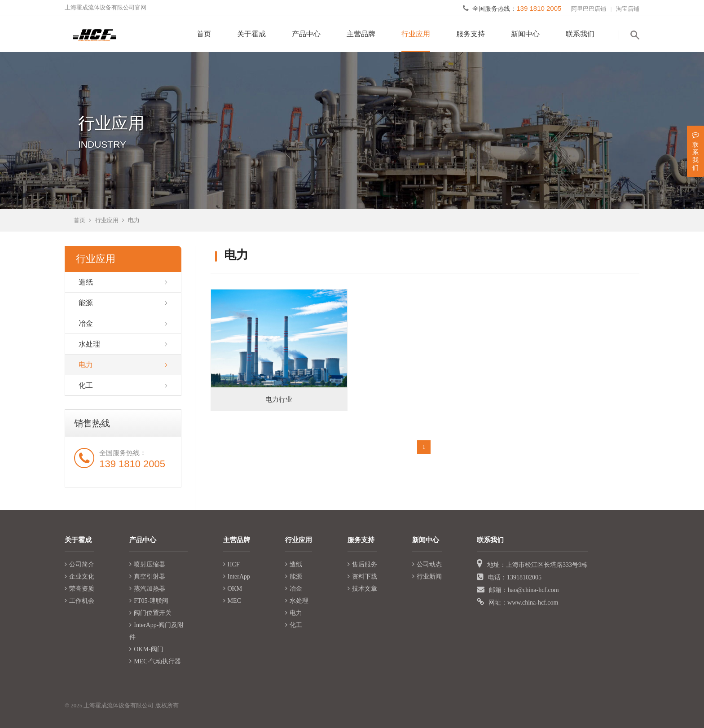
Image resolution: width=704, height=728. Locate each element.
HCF (231, 564)
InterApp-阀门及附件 (156, 631)
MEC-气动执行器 (155, 661)
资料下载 (362, 577)
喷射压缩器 (147, 564)
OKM (233, 589)
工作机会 (79, 601)
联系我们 (580, 34)
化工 (86, 385)
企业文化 (79, 577)
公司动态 (427, 564)
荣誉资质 (79, 589)
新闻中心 (525, 34)
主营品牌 (361, 34)
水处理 (89, 344)
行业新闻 (427, 577)
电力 (134, 220)
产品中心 (306, 34)
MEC (232, 601)
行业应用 (416, 34)
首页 (204, 34)
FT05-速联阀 (149, 601)
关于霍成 (251, 34)
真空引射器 (147, 577)
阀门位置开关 (150, 613)
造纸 (86, 282)
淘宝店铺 (628, 9)
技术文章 (362, 589)
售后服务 (362, 564)
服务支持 (471, 34)
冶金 (86, 323)
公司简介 (79, 564)
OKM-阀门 (146, 649)
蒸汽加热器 (147, 589)
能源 (86, 303)
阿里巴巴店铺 (589, 9)
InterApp (237, 577)
